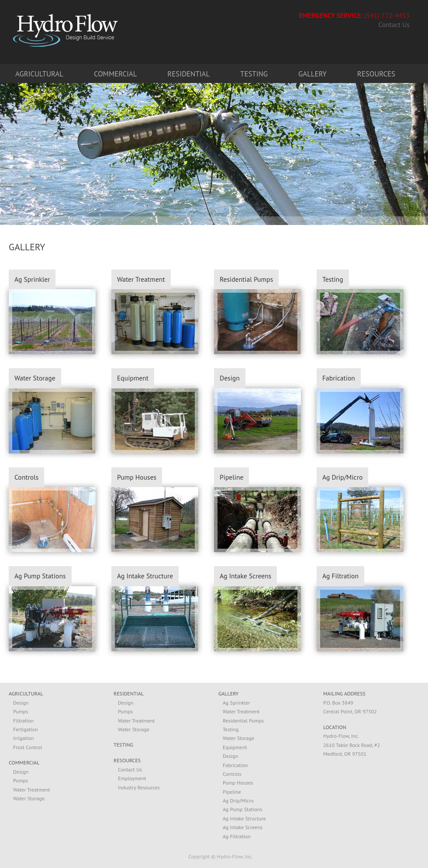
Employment (132, 778)
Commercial (115, 74)
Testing (254, 74)
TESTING (123, 745)
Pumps (21, 711)
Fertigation (26, 729)
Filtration (23, 721)
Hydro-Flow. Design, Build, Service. (66, 30)
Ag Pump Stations (40, 576)
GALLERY (228, 694)
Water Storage (35, 378)
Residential (188, 74)
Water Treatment (141, 279)
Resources (376, 74)
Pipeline (231, 477)
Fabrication (339, 378)
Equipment (133, 378)
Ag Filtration (340, 576)
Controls (26, 477)
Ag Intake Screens (245, 576)
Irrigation (24, 738)
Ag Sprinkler (32, 279)
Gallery (312, 74)
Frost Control (28, 747)
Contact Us (394, 25)
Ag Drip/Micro (342, 477)
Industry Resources (139, 787)
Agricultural (39, 74)
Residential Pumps (246, 279)
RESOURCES (127, 761)
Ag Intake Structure (145, 576)
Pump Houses (137, 477)
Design (230, 378)
